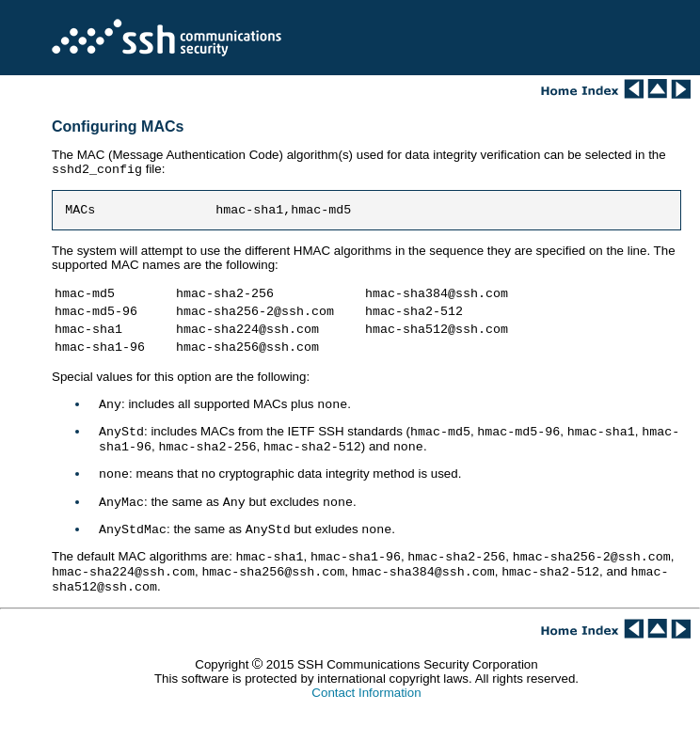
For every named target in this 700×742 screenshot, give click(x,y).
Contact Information (366, 723)
